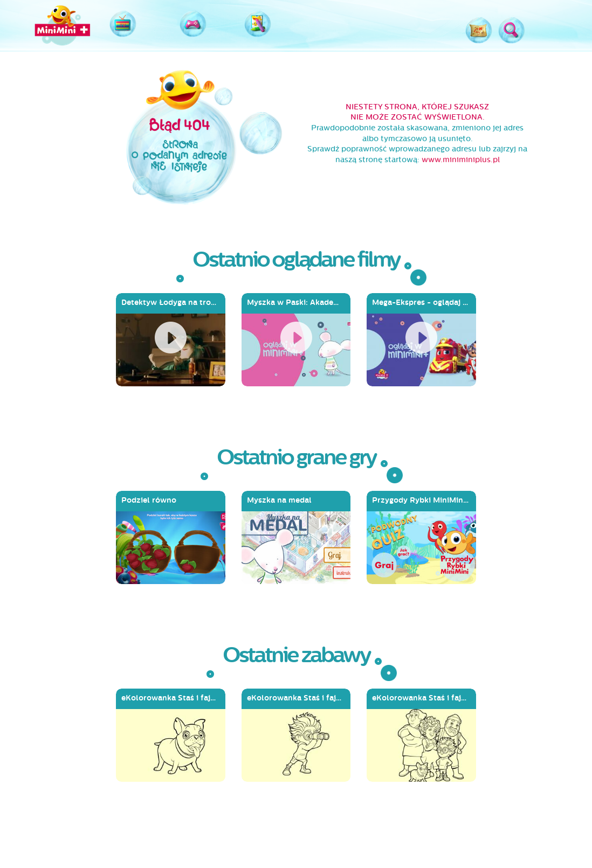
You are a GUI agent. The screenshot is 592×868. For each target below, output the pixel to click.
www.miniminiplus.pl (461, 160)
